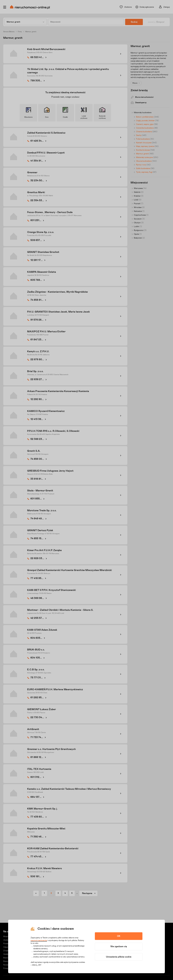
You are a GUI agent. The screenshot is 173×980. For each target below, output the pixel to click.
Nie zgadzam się (119, 946)
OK (119, 936)
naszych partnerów (39, 940)
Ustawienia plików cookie (119, 957)
